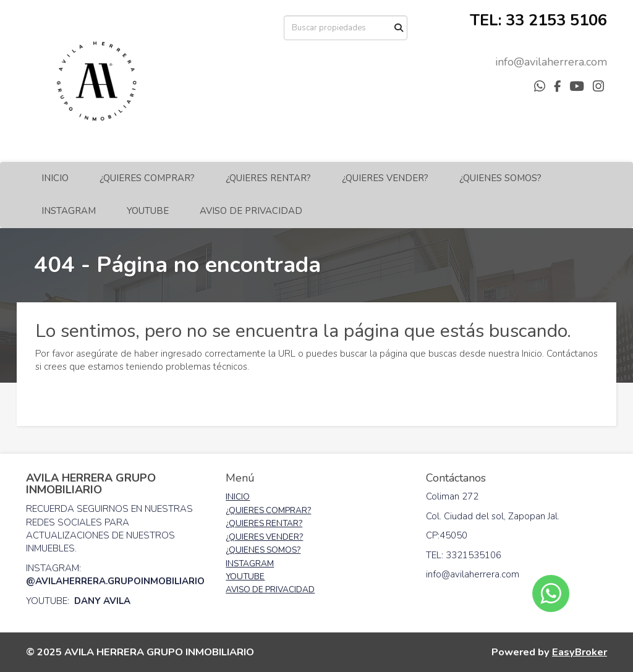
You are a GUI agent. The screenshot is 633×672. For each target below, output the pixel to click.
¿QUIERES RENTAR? (268, 178)
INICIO (55, 178)
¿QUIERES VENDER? (385, 178)
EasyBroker (580, 652)
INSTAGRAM (69, 211)
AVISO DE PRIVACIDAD (251, 211)
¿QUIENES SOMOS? (500, 178)
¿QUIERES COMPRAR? (147, 178)
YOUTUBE (148, 211)
